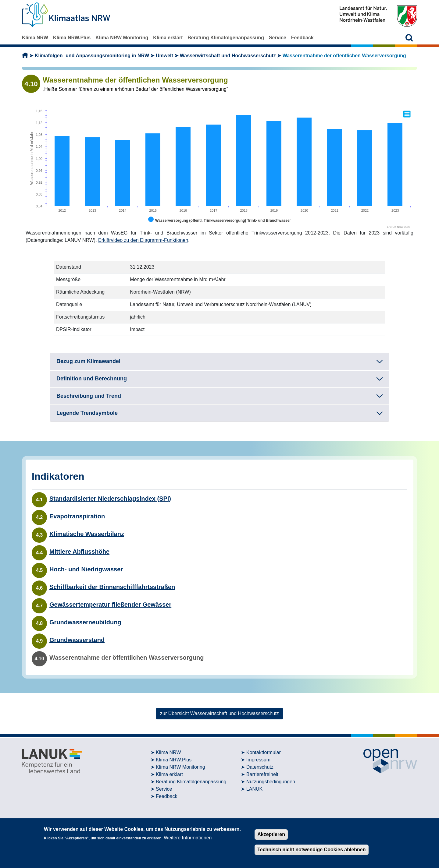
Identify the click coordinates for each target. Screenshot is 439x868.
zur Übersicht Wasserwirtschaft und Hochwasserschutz (220, 713)
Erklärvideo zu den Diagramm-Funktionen (143, 240)
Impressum (258, 760)
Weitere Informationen (188, 838)
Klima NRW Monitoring (122, 38)
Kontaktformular (264, 752)
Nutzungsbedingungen (271, 782)
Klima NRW (35, 38)
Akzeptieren (271, 834)
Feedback (302, 38)
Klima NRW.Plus (72, 38)
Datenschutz (260, 767)
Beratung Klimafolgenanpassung (226, 38)
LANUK (254, 789)
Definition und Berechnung (92, 379)
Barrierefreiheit (262, 774)
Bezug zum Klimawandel (88, 361)
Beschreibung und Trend (89, 396)
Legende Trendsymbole (87, 413)
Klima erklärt (168, 38)
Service (278, 38)
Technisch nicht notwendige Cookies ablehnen (311, 850)
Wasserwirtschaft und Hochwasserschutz (228, 56)
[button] (409, 38)
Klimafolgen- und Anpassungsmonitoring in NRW (92, 56)
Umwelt (164, 56)
